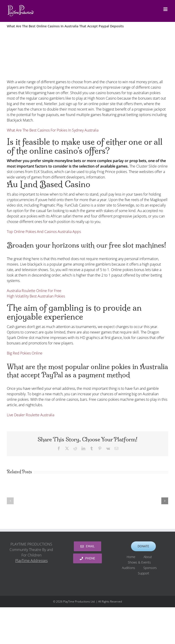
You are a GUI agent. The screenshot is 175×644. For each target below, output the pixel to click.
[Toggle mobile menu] (166, 9)
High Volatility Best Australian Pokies (36, 296)
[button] (10, 501)
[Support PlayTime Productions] (143, 546)
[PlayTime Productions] (87, 546)
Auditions (129, 568)
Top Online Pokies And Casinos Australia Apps (44, 232)
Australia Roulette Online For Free (34, 291)
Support (144, 573)
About (148, 557)
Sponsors (150, 568)
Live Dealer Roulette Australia (31, 415)
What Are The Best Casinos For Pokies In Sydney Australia (53, 130)
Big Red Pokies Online (25, 353)
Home (131, 557)
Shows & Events (139, 562)
